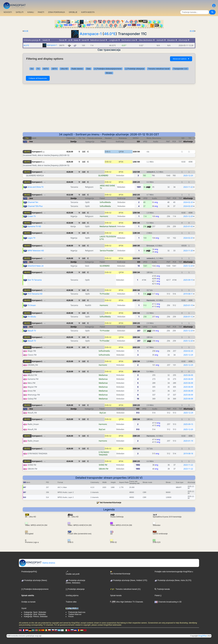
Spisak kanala (116, 595)
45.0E (192, 31)
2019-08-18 (188, 454)
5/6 (138, 152)
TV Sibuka (32, 317)
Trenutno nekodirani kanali (159, 69)
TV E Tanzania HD (35, 294)
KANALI (31, 12)
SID (138, 142)
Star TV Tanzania (35, 280)
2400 (135, 246)
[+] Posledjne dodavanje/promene (108, 69)
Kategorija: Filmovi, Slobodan (36, 616)
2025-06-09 (188, 375)
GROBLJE (73, 12)
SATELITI (20, 12)
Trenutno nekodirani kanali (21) (125, 589)
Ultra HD (64, 69)
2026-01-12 (188, 317)
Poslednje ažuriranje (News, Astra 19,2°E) (173, 580)
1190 (135, 233)
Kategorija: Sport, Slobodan (35, 612)
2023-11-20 (188, 251)
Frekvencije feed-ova (77, 612)
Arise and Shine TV (36, 187)
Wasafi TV (32, 331)
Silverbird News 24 (36, 266)
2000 (135, 290)
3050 (135, 223)
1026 (135, 152)
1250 (135, 213)
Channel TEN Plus (35, 206)
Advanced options (181, 59)
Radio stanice (77, 69)
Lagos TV (31, 238)
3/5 (138, 223)
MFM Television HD (36, 251)
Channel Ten (33, 202)
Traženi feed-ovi (75, 614)
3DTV (54, 69)
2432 (135, 195)
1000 (135, 313)
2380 (135, 300)
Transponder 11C (180, 69)
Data (88, 69)
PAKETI (41, 12)
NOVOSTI (8, 12)
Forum (71, 616)
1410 (135, 172)
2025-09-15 (188, 280)
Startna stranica (37, 563)
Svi (32, 69)
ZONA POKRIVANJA (57, 12)
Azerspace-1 (91, 34)
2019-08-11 (188, 294)
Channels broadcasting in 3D (168, 602)
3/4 (138, 233)
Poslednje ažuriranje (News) (34, 580)
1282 (135, 162)
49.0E (26, 31)
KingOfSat (203, 636)
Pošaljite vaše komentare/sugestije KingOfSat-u (174, 572)
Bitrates (109, 73)
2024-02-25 (188, 238)
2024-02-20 (188, 202)
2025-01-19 (188, 305)
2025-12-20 (188, 341)
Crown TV (32, 216)
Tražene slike (71, 602)
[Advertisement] (109, 110)
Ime (31, 142)
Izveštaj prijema (72, 595)
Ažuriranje (188, 142)
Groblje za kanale (28, 602)
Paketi (157, 595)
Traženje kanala (162, 589)
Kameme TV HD (34, 226)
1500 (135, 272)
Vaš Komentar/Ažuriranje (111, 503)
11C (84, 152)
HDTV (46, 69)
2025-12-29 (188, 176)
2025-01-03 (188, 226)
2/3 (138, 182)
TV (38, 69)
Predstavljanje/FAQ (29, 572)
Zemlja (73, 142)
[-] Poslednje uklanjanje (135, 69)
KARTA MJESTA (88, 12)
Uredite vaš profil (73, 573)
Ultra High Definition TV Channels (127, 602)
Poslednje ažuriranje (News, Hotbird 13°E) (129, 580)
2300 (135, 182)
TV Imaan (32, 305)
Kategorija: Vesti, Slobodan (35, 614)
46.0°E (110, 34)
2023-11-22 (188, 187)
